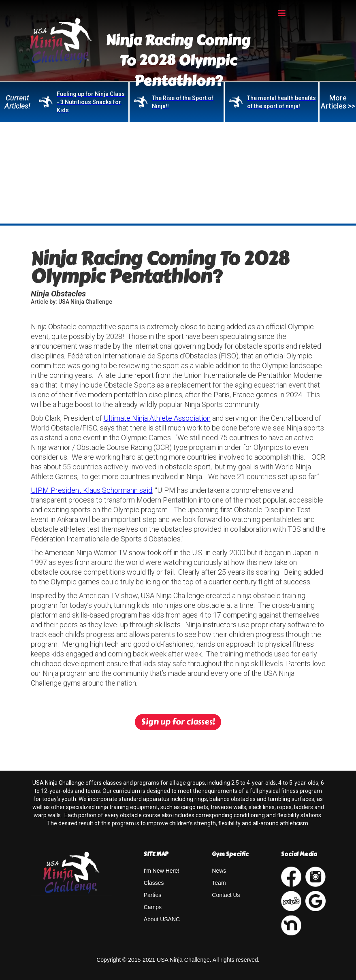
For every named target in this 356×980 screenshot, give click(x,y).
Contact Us (226, 895)
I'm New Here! (162, 871)
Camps (153, 907)
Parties (153, 895)
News (219, 871)
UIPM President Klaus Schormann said (92, 490)
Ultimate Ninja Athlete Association (157, 418)
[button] (281, 13)
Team (219, 883)
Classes (154, 883)
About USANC (162, 919)
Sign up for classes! (178, 722)
